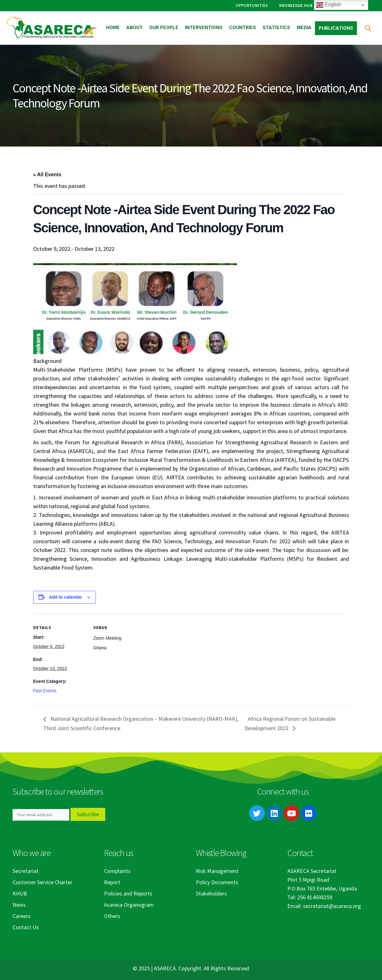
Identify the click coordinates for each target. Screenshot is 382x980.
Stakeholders (211, 893)
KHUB (20, 893)
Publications (336, 28)
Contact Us (26, 927)
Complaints (117, 871)
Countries (243, 28)
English (329, 5)
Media (304, 28)
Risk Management (217, 871)
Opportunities (252, 5)
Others (112, 916)
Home (113, 28)
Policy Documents (217, 882)
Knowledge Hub (296, 5)
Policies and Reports (128, 893)
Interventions (204, 28)
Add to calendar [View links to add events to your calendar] (65, 597)
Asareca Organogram (129, 905)
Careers (21, 916)
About (134, 28)
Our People (164, 28)
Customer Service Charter (42, 882)
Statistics (276, 28)
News (19, 905)
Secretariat (26, 871)
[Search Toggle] (368, 28)
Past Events (45, 691)
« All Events (47, 175)
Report (112, 882)
